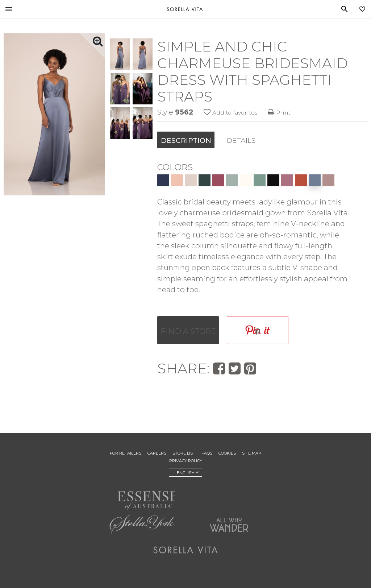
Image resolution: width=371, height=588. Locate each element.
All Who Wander (229, 525)
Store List (184, 453)
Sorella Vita (185, 9)
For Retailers (126, 453)
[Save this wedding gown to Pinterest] (258, 330)
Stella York (142, 525)
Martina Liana (229, 497)
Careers (157, 453)
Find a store (188, 331)
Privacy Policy (186, 461)
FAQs (207, 453)
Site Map (252, 453)
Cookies (227, 453)
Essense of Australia (142, 499)
